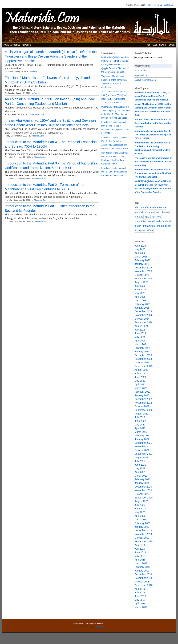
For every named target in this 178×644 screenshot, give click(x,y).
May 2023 (140, 381)
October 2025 (142, 275)
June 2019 (140, 552)
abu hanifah (141, 207)
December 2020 (143, 487)
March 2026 (141, 257)
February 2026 (142, 260)
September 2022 (144, 410)
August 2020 (141, 501)
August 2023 (141, 370)
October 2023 (142, 363)
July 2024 (140, 330)
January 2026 (142, 264)
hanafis (139, 217)
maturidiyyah (154, 221)
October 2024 (142, 319)
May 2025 (140, 293)
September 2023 (144, 366)
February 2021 (142, 479)
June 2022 (140, 421)
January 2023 (142, 395)
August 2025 (141, 282)
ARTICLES (15, 45)
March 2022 (141, 432)
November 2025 (143, 271)
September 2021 (144, 454)
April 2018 (140, 603)
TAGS (155, 45)
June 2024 (140, 333)
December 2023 (143, 355)
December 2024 (143, 311)
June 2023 (140, 377)
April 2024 (140, 341)
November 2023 (143, 359)
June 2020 (140, 509)
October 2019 (142, 538)
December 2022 (143, 399)
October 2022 (142, 406)
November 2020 (143, 490)
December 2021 (143, 443)
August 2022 (141, 414)
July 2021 (140, 461)
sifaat (150, 231)
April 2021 (140, 472)
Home (150, 5)
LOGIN (172, 45)
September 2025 (144, 279)
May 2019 (140, 556)
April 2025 (140, 297)
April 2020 (140, 516)
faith (158, 212)
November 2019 (143, 534)
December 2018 (143, 574)
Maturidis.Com (38, 114)
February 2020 (142, 523)
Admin (35, 72)
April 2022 (140, 428)
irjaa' (147, 217)
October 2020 (142, 494)
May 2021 (140, 468)
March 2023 (141, 388)
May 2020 (140, 512)
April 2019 (140, 560)
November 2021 (143, 446)
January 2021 (142, 483)
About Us (158, 5)
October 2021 (142, 450)
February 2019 (142, 567)
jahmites (156, 217)
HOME (6, 45)
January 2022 (142, 439)
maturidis (140, 221)
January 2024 (142, 352)
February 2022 (142, 436)
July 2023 (140, 373)
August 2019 (141, 545)
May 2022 (140, 425)
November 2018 (143, 578)
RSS (149, 45)
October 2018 (142, 582)
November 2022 (143, 403)
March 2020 (141, 520)
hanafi (166, 212)
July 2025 (140, 286)
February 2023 (142, 392)
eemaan (150, 212)
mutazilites (149, 226)
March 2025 (141, 300)
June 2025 (140, 289)
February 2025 (142, 304)
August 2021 (141, 457)
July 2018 (140, 593)
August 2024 (141, 326)
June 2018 (140, 596)
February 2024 (142, 348)
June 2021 (140, 465)
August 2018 (141, 589)
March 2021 (141, 476)
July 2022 (140, 417)
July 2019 (140, 549)
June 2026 (140, 246)
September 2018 (144, 585)
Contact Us (168, 5)
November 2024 (143, 315)
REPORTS (26, 45)
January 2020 (142, 527)
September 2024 (144, 322)
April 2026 (140, 253)
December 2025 (143, 268)
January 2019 (142, 571)
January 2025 (142, 308)
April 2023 (140, 384)
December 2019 (143, 530)
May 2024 (140, 337)
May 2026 (140, 249)
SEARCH (163, 45)
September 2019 (144, 541)
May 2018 (140, 600)
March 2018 (141, 607)
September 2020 (144, 498)
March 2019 (141, 563)
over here (99, 626)
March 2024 (141, 344)
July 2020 (140, 505)
